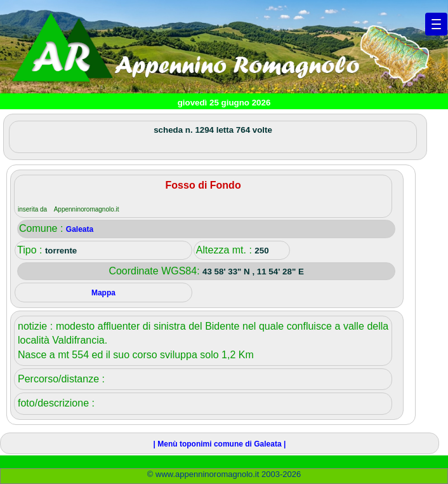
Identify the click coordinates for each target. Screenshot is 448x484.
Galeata (80, 229)
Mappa (103, 293)
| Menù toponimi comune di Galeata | (220, 444)
